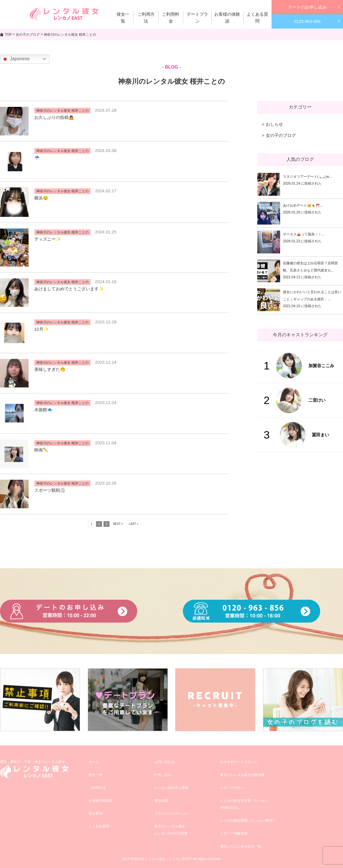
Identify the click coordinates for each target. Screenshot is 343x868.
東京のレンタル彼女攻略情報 (242, 775)
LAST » (134, 524)
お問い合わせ (165, 762)
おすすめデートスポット (239, 762)
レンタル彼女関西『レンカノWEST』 (249, 821)
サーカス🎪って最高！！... (304, 234)
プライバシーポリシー (171, 813)
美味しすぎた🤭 (50, 369)
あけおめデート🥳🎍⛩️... (303, 205)
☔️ (37, 158)
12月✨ (42, 329)
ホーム (94, 762)
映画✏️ (41, 450)
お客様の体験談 (101, 801)
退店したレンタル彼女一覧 (241, 846)
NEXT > (118, 524)
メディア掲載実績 (234, 833)
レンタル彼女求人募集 (171, 788)
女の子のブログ (281, 135)
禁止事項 (95, 813)
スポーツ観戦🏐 (50, 490)
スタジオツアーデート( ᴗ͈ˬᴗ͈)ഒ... (307, 177)
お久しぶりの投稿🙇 (54, 117)
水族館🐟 (43, 410)
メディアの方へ (232, 788)
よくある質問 (99, 826)
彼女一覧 (95, 775)
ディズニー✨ (48, 239)
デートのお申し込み (307, 7)
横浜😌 (41, 198)
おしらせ (274, 124)
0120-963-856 (307, 21)
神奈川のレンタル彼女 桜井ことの (62, 111)
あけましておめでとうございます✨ (69, 289)
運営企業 (161, 801)
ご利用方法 (97, 788)
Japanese (16, 59)
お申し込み (163, 775)
